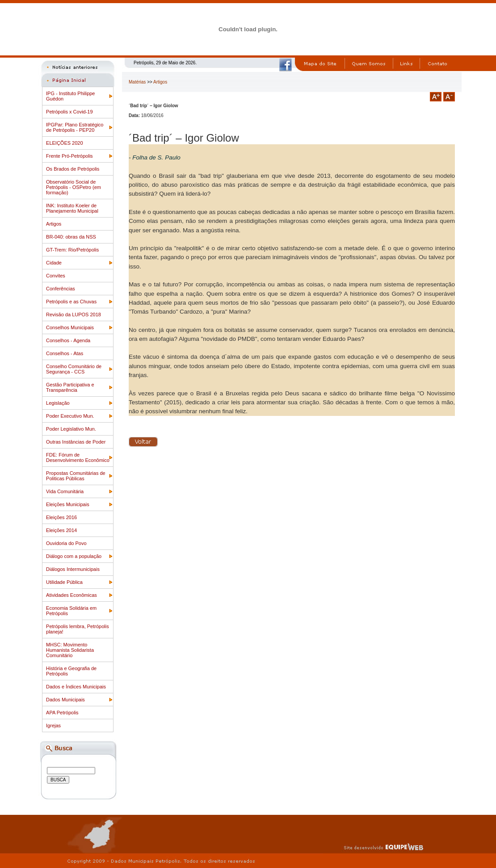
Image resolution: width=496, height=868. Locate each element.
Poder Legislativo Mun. (71, 429)
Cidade (54, 263)
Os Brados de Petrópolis (73, 169)
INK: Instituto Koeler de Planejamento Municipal (72, 208)
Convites (56, 276)
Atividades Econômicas (71, 595)
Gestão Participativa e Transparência (70, 387)
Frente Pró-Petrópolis (69, 156)
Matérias (137, 82)
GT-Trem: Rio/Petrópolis (72, 250)
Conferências (61, 289)
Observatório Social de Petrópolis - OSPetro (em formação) (74, 187)
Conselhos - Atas (65, 353)
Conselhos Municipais (70, 327)
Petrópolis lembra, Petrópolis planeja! (78, 629)
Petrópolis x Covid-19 (69, 112)
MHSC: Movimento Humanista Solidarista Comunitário (70, 650)
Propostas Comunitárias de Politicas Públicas (76, 476)
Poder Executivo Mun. (70, 416)
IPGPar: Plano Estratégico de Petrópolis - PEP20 (75, 127)
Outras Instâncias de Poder (76, 442)
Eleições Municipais (68, 504)
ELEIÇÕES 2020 (65, 143)
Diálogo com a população (74, 556)
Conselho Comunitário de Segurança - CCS (74, 369)
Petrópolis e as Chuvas (71, 302)
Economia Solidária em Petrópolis (71, 611)
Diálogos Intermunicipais (73, 569)
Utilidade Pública (64, 582)
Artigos (54, 224)
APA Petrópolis (62, 713)
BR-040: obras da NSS (71, 237)
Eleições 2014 (61, 530)
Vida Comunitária (65, 491)
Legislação (58, 403)
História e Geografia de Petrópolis (71, 671)
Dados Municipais (65, 700)
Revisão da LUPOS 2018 (74, 314)
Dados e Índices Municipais (76, 687)
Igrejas (53, 725)
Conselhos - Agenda (68, 340)
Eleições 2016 (61, 517)
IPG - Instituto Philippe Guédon (70, 96)
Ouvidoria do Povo (66, 543)
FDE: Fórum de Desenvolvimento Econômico (78, 457)
